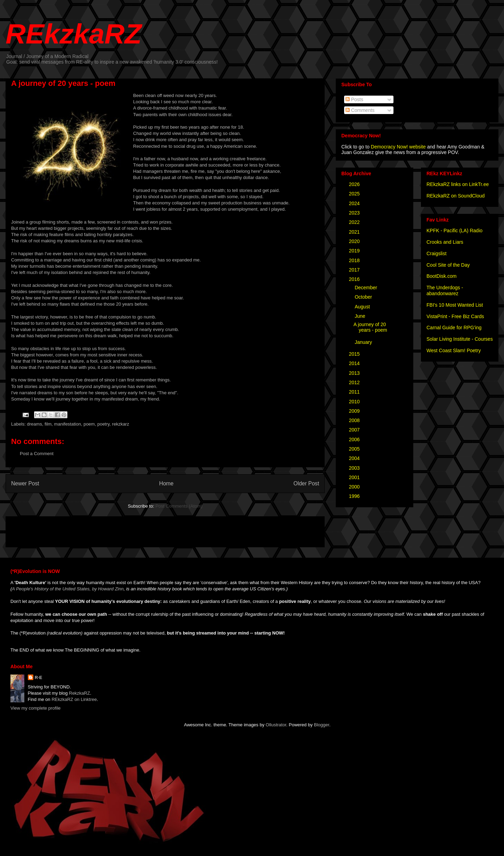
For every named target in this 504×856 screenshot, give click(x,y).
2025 (355, 194)
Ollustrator (276, 725)
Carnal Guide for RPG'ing (454, 328)
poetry (103, 424)
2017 (355, 270)
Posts (354, 99)
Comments (360, 110)
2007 (355, 430)
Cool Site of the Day (448, 265)
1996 (355, 496)
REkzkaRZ (74, 34)
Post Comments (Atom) (179, 506)
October (364, 297)
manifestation (68, 424)
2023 (355, 213)
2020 (355, 241)
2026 (355, 184)
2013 (355, 373)
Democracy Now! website (398, 147)
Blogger (322, 725)
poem (89, 424)
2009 (355, 411)
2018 (355, 260)
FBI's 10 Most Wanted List (455, 305)
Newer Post (25, 483)
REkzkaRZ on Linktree (74, 699)
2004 (355, 458)
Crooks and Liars (445, 242)
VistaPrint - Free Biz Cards (455, 316)
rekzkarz (120, 424)
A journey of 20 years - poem (370, 327)
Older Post (306, 483)
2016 (355, 279)
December (366, 288)
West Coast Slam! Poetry (454, 350)
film (48, 424)
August (363, 307)
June (360, 316)
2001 (355, 477)
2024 (355, 203)
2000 (355, 487)
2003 (355, 468)
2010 (355, 402)
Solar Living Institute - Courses (460, 339)
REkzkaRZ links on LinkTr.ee (458, 184)
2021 (355, 232)
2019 (355, 251)
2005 (355, 449)
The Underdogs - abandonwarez (445, 290)
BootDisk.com (441, 276)
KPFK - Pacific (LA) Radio (454, 231)
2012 (355, 382)
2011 (355, 392)
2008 (355, 420)
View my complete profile (35, 708)
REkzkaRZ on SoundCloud (456, 196)
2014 (355, 363)
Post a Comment (37, 454)
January (364, 342)
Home (166, 483)
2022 (355, 222)
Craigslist (437, 253)
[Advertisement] (92, 530)
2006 (355, 439)
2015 (355, 354)
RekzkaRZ (79, 693)
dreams (35, 424)
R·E (39, 677)
